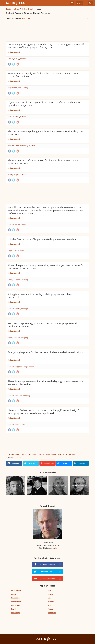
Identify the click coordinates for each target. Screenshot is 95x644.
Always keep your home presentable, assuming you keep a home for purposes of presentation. (46, 267)
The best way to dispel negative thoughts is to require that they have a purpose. (46, 133)
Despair (16, 175)
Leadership (16, 605)
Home (10, 280)
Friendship (15, 598)
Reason (18, 425)
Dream (50, 605)
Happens (18, 367)
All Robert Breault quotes (17, 454)
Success (50, 594)
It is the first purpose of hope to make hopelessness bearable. (42, 239)
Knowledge (15, 613)
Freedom (51, 609)
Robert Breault (28, 9)
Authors (16, 9)
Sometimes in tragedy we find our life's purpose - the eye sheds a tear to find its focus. (44, 75)
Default (23, 117)
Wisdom (51, 602)
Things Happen (28, 367)
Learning (25, 88)
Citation (55, 548)
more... (18, 457)
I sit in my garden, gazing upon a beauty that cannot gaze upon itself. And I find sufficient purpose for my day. (46, 46)
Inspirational (13, 88)
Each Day (18, 396)
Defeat (23, 225)
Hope (10, 251)
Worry (10, 175)
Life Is (17, 117)
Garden (11, 59)
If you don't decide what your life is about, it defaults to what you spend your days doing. (44, 104)
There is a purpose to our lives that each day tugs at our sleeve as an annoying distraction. (46, 383)
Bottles (18, 309)
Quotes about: (47, 18)
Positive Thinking (21, 146)
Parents (72, 454)
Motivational (16, 602)
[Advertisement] (47, 31)
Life (19, 88)
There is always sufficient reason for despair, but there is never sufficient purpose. (43, 162)
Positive (14, 609)
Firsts (22, 251)
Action (17, 225)
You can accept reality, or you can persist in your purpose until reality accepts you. (43, 325)
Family (41, 454)
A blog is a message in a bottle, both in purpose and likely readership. (40, 296)
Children (33, 454)
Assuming (24, 280)
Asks (23, 425)
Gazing (17, 59)
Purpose (23, 59)
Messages (25, 309)
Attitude (11, 146)
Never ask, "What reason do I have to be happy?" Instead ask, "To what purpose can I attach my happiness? (44, 412)
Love (65, 454)
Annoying (26, 396)
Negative (32, 146)
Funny (14, 594)
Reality (10, 338)
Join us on (47, 564)
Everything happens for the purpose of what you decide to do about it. (46, 354)
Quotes (9, 9)
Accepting (25, 338)
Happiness (52, 613)
